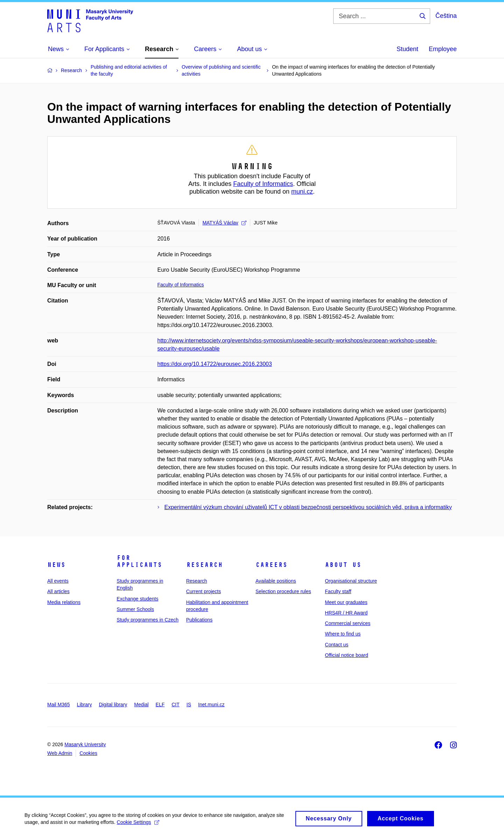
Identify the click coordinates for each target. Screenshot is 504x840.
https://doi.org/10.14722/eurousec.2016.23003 (215, 364)
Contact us (337, 645)
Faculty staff (338, 591)
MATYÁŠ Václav (224, 223)
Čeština (446, 16)
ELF (160, 704)
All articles (58, 591)
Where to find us (343, 634)
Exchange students (137, 599)
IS (189, 704)
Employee (443, 49)
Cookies (88, 753)
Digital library (113, 704)
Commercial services (348, 623)
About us (343, 565)
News (56, 565)
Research (204, 565)
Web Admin (60, 753)
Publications (199, 620)
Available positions (276, 581)
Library (85, 704)
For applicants (139, 561)
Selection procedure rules (283, 591)
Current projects (204, 591)
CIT (176, 704)
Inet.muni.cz (211, 704)
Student (407, 49)
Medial (141, 704)
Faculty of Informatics (263, 184)
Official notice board (346, 655)
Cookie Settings (138, 826)
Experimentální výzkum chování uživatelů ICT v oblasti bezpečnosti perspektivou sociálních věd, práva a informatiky (308, 507)
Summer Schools (135, 609)
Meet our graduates (346, 602)
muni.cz (302, 192)
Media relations (64, 602)
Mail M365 (59, 704)
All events (58, 581)
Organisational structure (351, 581)
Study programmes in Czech (148, 620)
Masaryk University (85, 744)
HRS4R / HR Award (346, 613)
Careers (271, 565)
